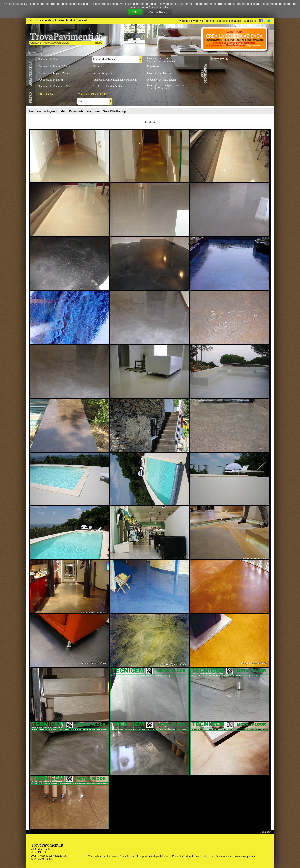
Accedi (83, 20)
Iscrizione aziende (40, 20)
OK (135, 12)
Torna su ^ (266, 832)
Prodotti (150, 122)
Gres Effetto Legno (116, 111)
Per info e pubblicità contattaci (223, 21)
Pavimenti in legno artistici (48, 111)
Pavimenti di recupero (85, 111)
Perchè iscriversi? (190, 21)
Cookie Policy (158, 12)
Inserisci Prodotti (65, 20)
